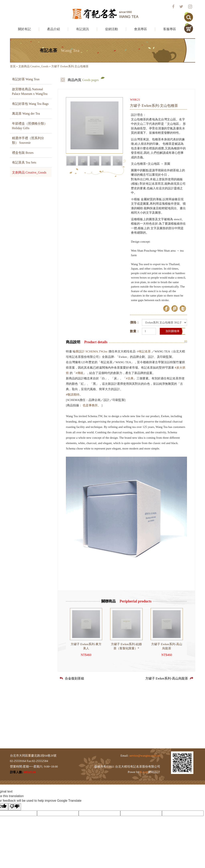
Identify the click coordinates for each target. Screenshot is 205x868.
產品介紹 (53, 29)
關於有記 (24, 29)
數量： (135, 331)
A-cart (144, 772)
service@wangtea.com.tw (145, 756)
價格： (135, 322)
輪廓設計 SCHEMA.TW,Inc (90, 351)
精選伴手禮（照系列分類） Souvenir (28, 140)
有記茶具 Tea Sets (24, 162)
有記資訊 (82, 29)
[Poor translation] (15, 807)
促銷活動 (112, 29)
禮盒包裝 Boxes (23, 153)
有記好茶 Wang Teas (26, 79)
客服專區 (170, 29)
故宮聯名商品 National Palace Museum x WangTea (30, 91)
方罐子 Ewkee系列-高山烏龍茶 (169, 678)
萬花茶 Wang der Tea (26, 114)
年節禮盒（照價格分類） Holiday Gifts (30, 126)
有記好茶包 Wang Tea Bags (30, 104)
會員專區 (141, 29)
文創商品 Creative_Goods (33, 66)
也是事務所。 (92, 405)
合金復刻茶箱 (72, 678)
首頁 (13, 66)
